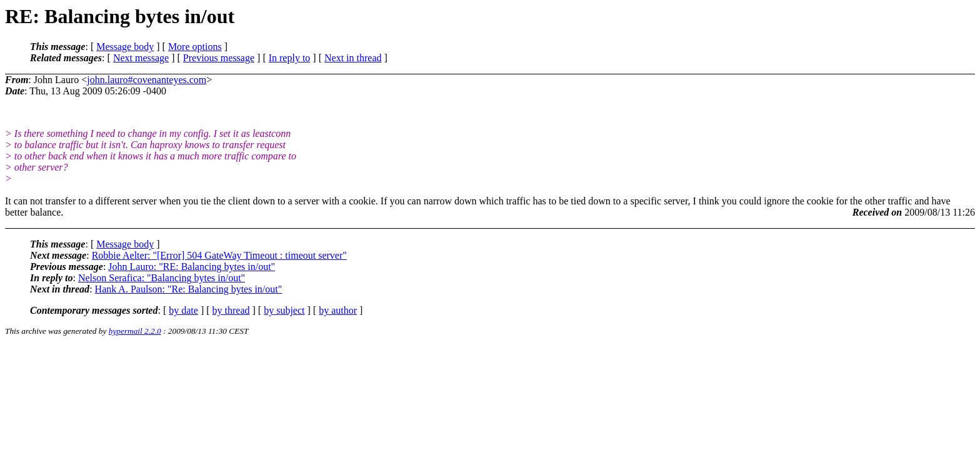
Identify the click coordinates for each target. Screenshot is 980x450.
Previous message (219, 58)
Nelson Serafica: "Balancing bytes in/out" (162, 278)
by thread (231, 310)
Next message (141, 58)
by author (338, 310)
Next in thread (353, 58)
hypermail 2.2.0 (135, 331)
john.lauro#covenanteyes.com (147, 80)
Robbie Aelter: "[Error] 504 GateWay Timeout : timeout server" (219, 255)
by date (183, 310)
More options (195, 47)
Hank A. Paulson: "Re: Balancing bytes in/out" (189, 289)
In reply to (290, 58)
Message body (125, 47)
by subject (284, 310)
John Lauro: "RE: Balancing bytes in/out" (192, 267)
